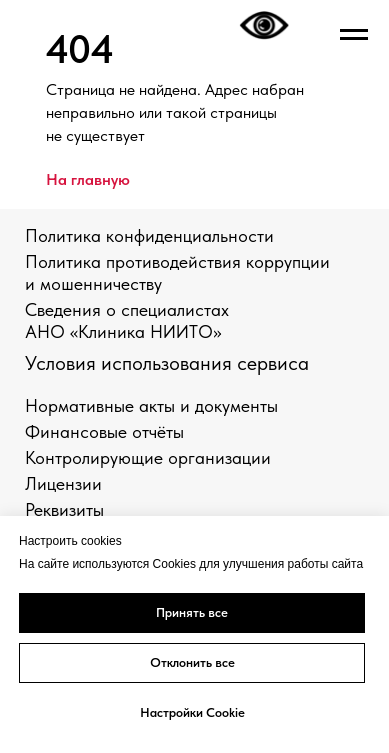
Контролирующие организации (148, 457)
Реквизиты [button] (64, 509)
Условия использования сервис (161, 363)
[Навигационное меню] (354, 35)
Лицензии (63, 483)
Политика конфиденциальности (149, 235)
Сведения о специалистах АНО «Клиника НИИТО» (127, 320)
